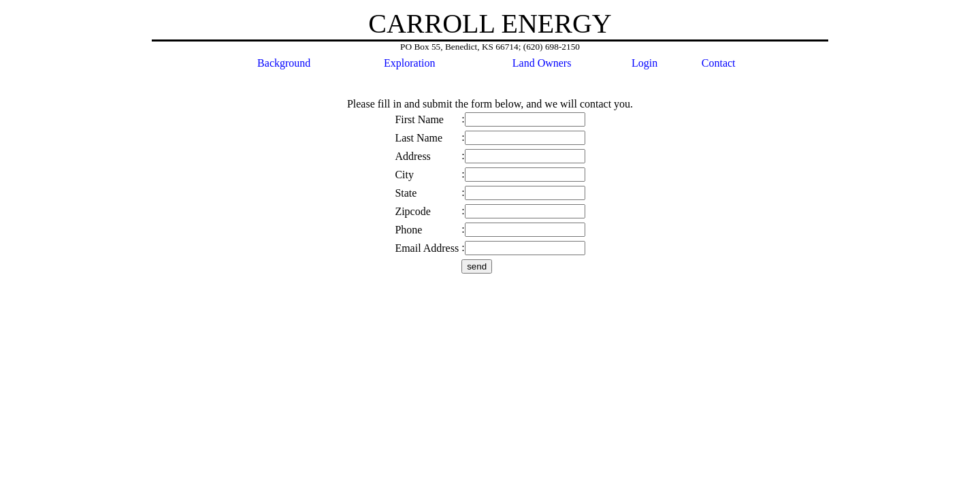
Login (644, 63)
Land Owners (542, 63)
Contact (719, 63)
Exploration (410, 63)
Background (284, 63)
